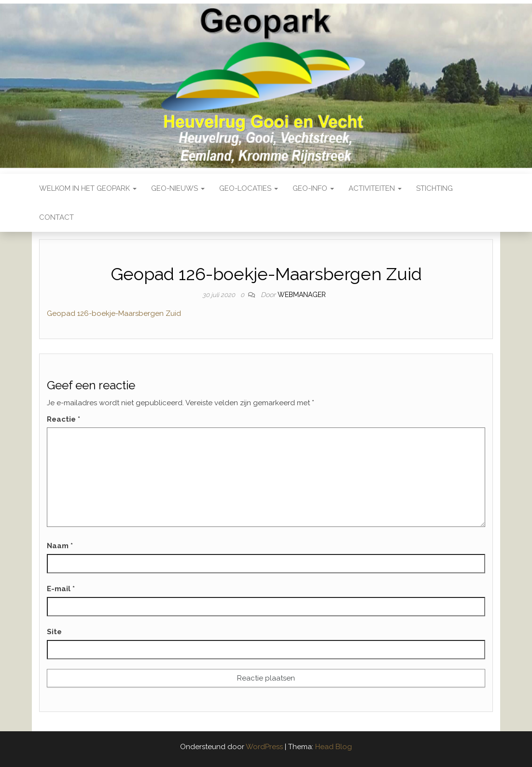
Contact (56, 217)
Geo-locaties (249, 188)
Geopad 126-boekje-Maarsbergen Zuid (114, 313)
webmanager (302, 295)
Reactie (63, 419)
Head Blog (334, 747)
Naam (60, 546)
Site (54, 632)
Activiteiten (375, 188)
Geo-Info (313, 188)
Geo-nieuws (178, 188)
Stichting (434, 188)
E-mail (61, 589)
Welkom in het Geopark (88, 188)
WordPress (264, 747)
